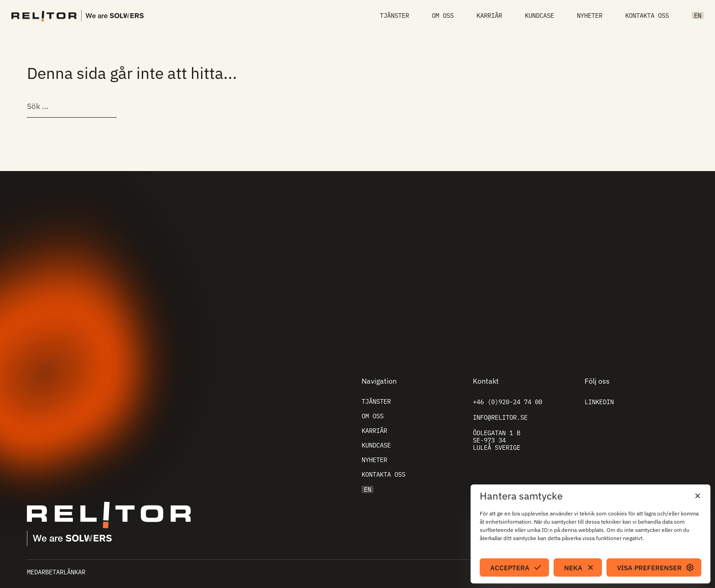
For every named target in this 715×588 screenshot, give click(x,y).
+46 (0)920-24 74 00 (508, 402)
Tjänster (394, 16)
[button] (697, 496)
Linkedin (599, 402)
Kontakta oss (647, 16)
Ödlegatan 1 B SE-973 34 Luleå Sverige (497, 440)
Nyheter (590, 16)
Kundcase (539, 16)
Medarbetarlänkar (56, 572)
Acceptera (510, 568)
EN (698, 16)
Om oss (443, 16)
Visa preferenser (649, 568)
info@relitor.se (500, 417)
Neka (573, 568)
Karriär (489, 16)
